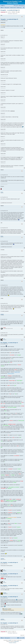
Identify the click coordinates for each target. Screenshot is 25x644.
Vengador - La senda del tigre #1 (10, 10)
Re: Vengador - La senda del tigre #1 (9, 343)
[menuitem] (4, 6)
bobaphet (2, 314)
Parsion (2, 192)
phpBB (10, 640)
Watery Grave (17, 372)
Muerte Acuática (11, 373)
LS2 (4, 339)
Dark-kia (5, 593)
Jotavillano (2, 559)
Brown (4, 328)
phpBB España (16, 642)
